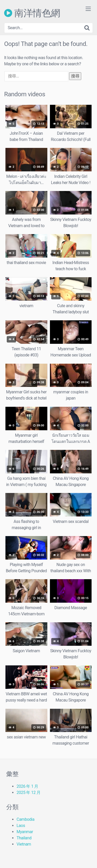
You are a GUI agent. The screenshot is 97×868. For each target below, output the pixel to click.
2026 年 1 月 (27, 786)
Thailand (24, 838)
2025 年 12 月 (28, 793)
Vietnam (24, 844)
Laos (21, 826)
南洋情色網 (32, 13)
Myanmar (25, 832)
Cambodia (25, 819)
